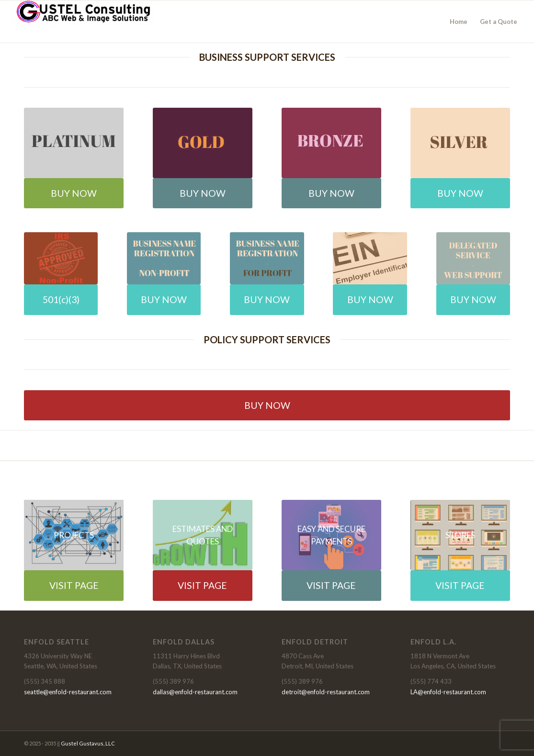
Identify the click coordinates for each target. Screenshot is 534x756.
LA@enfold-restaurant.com (448, 692)
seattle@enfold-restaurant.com (68, 692)
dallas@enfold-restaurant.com (195, 692)
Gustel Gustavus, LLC (88, 743)
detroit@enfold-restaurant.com (326, 692)
